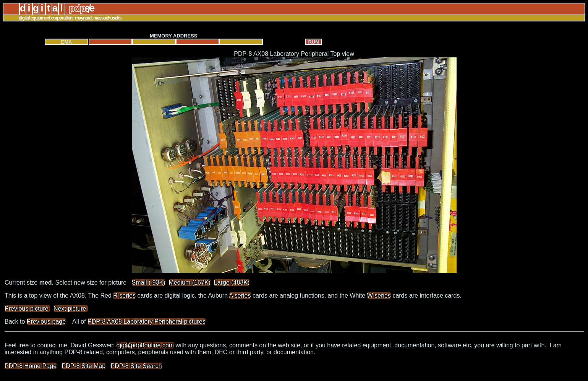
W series (379, 296)
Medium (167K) (190, 282)
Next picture (71, 309)
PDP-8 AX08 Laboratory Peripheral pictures (147, 322)
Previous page (46, 322)
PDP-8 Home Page (31, 366)
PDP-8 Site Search (136, 366)
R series (124, 296)
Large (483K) (232, 282)
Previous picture (27, 309)
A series (240, 296)
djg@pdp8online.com (145, 345)
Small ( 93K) (149, 282)
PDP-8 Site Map (83, 366)
